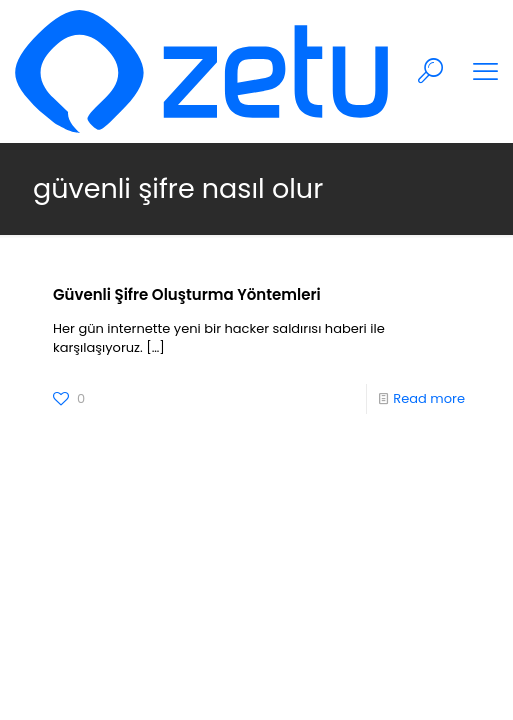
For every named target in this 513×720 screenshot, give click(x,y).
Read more (429, 398)
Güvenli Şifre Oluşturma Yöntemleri (187, 294)
